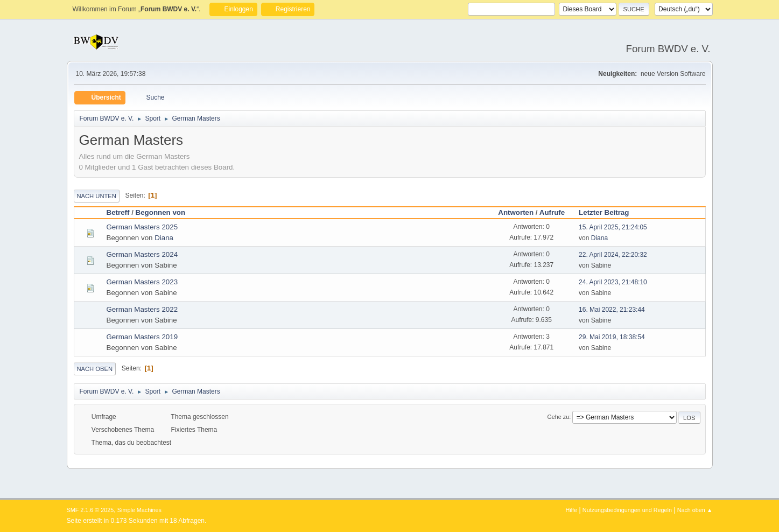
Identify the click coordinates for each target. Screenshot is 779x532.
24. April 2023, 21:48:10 (613, 282)
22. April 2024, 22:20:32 (613, 255)
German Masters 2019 (142, 337)
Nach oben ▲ (695, 510)
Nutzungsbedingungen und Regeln (627, 510)
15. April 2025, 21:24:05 (613, 227)
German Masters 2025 (142, 227)
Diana (164, 238)
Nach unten (97, 196)
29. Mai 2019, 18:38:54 (612, 337)
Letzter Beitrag (609, 212)
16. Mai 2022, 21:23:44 (612, 310)
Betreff (118, 212)
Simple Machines (139, 510)
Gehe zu (558, 417)
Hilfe (571, 510)
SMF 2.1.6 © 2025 (90, 510)
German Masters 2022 (142, 309)
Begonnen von (161, 212)
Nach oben (95, 369)
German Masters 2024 (142, 254)
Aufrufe (552, 212)
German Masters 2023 (142, 282)
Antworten (516, 212)
